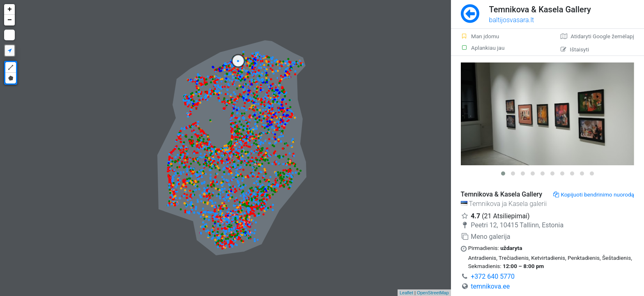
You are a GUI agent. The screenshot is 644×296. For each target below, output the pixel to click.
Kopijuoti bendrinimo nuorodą (594, 194)
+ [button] (10, 9)
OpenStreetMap (433, 293)
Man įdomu (480, 36)
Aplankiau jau (483, 48)
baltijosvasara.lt (512, 20)
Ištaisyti (575, 49)
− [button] (10, 20)
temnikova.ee (490, 286)
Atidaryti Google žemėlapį (597, 36)
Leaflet (406, 293)
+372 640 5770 (493, 276)
